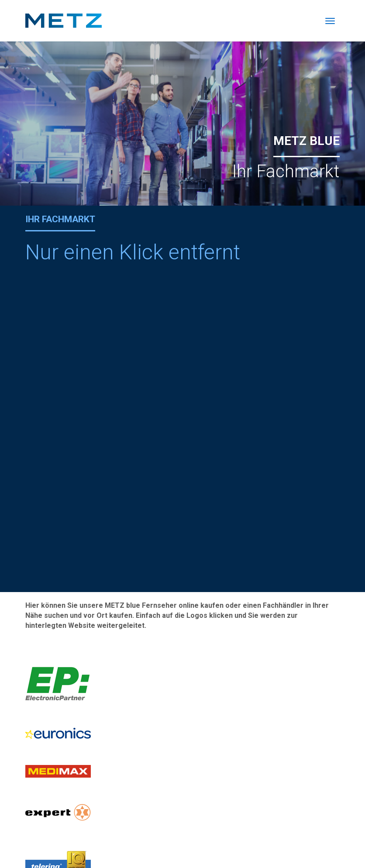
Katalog (287, 835)
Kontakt (232, 835)
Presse (259, 835)
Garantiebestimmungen (302, 845)
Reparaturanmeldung (57, 678)
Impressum (320, 835)
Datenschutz (244, 845)
